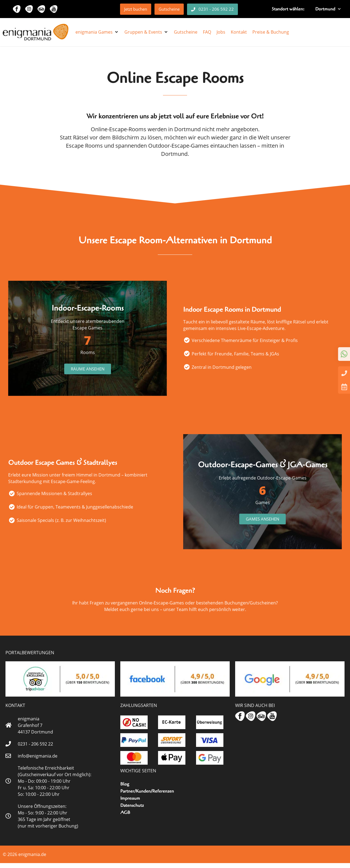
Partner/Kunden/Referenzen (147, 796)
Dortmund (328, 9)
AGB (125, 817)
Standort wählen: (288, 9)
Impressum (130, 803)
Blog (125, 789)
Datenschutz (132, 810)
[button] (97, 32)
